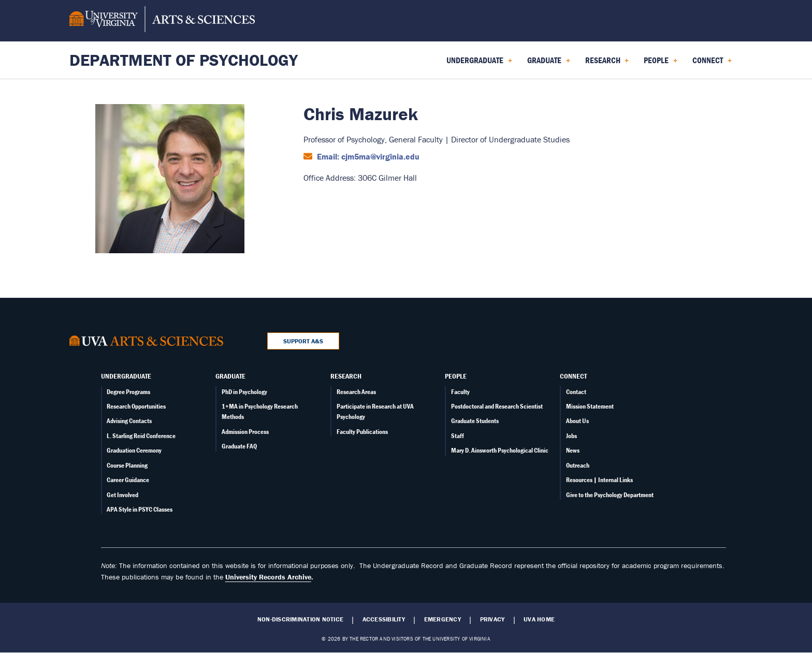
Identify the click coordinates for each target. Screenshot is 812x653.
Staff (458, 436)
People (456, 376)
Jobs (571, 436)
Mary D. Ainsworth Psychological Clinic (500, 450)
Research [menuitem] (607, 64)
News (573, 450)
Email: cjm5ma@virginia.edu (367, 156)
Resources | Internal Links (599, 480)
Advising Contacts (129, 421)
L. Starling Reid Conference (141, 436)
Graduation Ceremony (134, 450)
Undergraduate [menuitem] (479, 64)
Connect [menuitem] (712, 64)
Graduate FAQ (239, 446)
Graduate (230, 376)
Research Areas (356, 392)
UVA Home (539, 619)
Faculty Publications (362, 432)
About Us (577, 421)
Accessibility (384, 619)
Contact (576, 392)
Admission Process (245, 432)
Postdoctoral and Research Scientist (497, 406)
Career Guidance (128, 480)
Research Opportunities (136, 406)
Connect (573, 376)
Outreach (578, 465)
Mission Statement (590, 406)
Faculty (460, 392)
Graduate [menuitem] (549, 64)
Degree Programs (128, 392)
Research (346, 376)
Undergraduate (126, 376)
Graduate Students (475, 421)
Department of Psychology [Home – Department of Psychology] (184, 60)
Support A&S (303, 341)
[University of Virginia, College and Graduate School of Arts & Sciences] (162, 21)
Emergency (443, 619)
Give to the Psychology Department (610, 495)
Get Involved (122, 495)
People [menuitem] (661, 64)
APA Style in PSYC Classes (140, 509)
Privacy (492, 619)
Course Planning (127, 465)
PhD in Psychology (244, 392)
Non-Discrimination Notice (300, 619)
